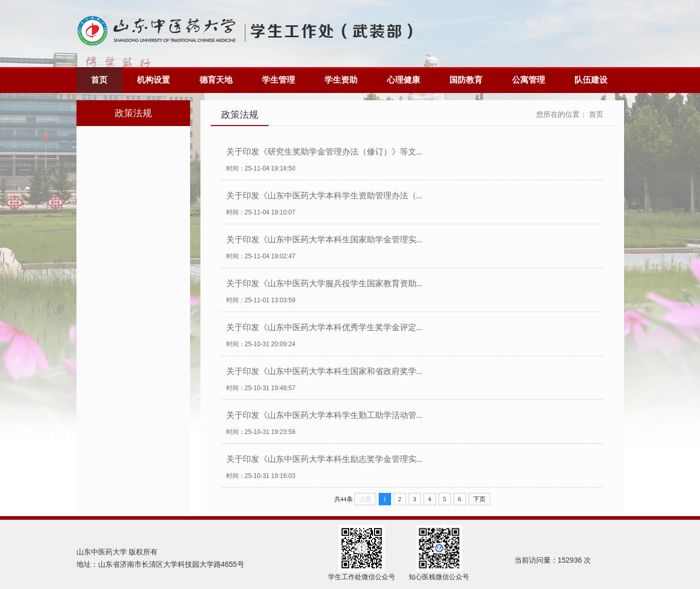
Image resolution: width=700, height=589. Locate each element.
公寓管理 (528, 80)
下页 (479, 499)
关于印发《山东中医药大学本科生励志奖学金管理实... (324, 459)
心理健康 (403, 80)
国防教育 (466, 80)
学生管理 (278, 80)
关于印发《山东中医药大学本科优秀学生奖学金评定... (324, 327)
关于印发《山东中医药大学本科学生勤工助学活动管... (324, 415)
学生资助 (341, 80)
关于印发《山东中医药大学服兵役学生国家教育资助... (324, 283)
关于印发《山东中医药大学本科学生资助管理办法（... (324, 196)
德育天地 (216, 80)
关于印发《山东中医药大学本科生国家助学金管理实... (324, 239)
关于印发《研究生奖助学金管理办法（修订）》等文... (324, 152)
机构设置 (153, 80)
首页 (99, 80)
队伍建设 (591, 80)
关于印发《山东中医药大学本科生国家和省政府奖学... (324, 371)
